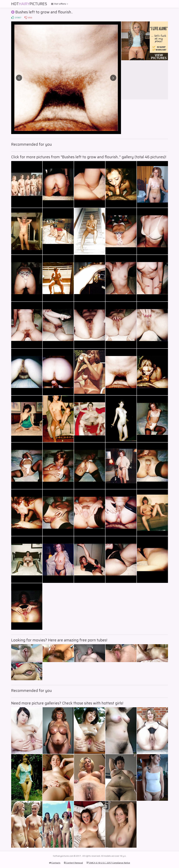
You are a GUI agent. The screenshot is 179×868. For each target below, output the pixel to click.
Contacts (55, 863)
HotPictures (29, 4)
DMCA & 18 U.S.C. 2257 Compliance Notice (108, 863)
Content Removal (73, 863)
